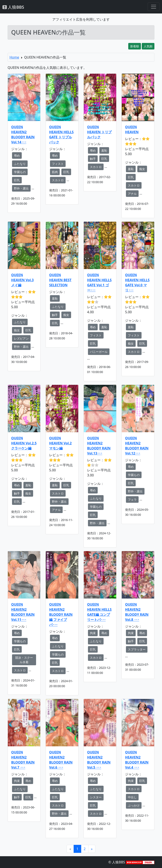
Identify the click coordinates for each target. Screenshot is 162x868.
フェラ (132, 499)
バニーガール (99, 352)
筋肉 (55, 172)
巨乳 (17, 180)
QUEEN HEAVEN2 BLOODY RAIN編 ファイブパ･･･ (61, 615)
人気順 (148, 46)
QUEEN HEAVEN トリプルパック (99, 132)
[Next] (92, 849)
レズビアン (21, 338)
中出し (132, 797)
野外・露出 (21, 188)
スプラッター (137, 649)
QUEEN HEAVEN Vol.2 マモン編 (60, 443)
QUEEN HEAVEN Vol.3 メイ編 (22, 280)
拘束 (93, 633)
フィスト (58, 164)
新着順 (135, 46)
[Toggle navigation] (154, 7)
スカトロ (58, 180)
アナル (132, 194)
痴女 (142, 169)
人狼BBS (13, 7)
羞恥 (104, 150)
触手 (93, 159)
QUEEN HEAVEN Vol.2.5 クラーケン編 (24, 443)
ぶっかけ (134, 805)
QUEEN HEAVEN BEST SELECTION (60, 280)
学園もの (20, 172)
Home (14, 57)
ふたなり (20, 164)
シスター (96, 797)
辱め (17, 155)
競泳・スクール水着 (24, 660)
